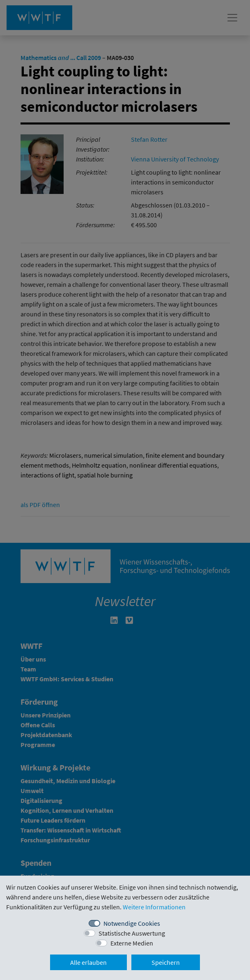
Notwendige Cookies (132, 923)
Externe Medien (132, 943)
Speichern (166, 962)
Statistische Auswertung (132, 933)
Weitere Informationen (154, 907)
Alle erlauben (88, 962)
